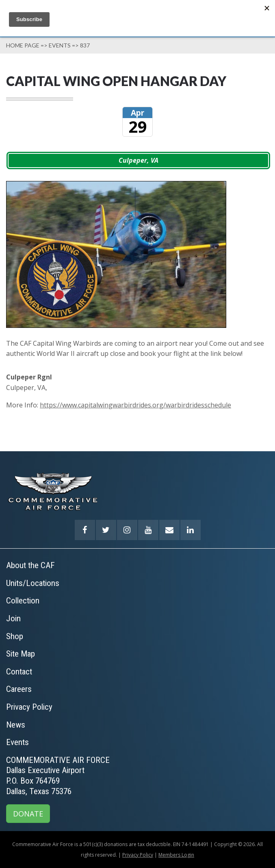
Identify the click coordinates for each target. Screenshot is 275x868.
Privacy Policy (138, 855)
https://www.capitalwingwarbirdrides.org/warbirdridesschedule (135, 405)
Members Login (176, 855)
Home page (23, 45)
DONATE (28, 814)
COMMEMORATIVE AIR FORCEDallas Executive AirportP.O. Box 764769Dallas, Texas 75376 (58, 776)
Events (60, 45)
